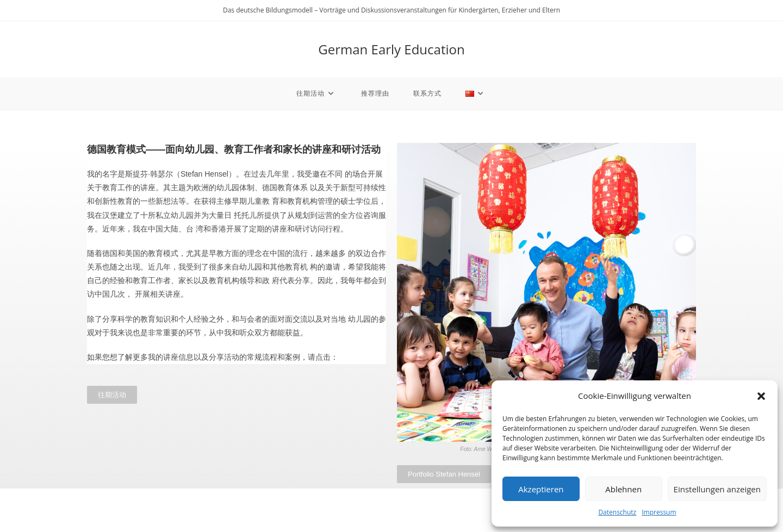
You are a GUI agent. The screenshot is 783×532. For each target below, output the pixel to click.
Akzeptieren (541, 489)
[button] (761, 396)
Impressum (659, 512)
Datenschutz (617, 512)
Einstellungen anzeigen (717, 489)
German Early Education (391, 49)
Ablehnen (623, 489)
